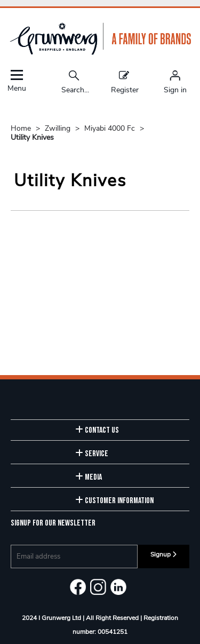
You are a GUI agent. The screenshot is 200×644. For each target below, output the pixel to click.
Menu (17, 81)
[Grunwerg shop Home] (100, 53)
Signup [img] (163, 554)
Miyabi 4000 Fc (111, 128)
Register (125, 82)
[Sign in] (175, 82)
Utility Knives (32, 137)
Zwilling (59, 128)
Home (22, 128)
